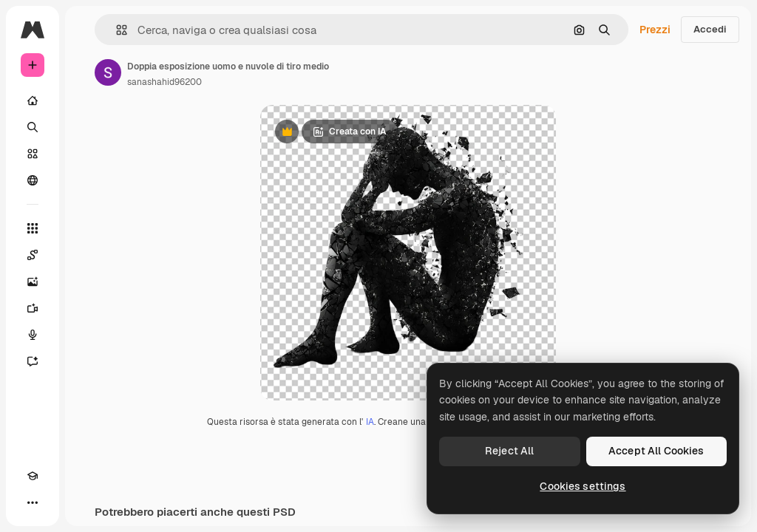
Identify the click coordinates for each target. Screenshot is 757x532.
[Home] (33, 100)
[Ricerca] (33, 127)
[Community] (33, 180)
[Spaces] (33, 255)
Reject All (509, 451)
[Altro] (33, 502)
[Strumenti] (33, 228)
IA (370, 422)
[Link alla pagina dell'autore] (108, 72)
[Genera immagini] (33, 282)
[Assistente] (33, 361)
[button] (116, 30)
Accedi (710, 29)
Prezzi (655, 30)
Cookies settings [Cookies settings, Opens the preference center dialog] (583, 486)
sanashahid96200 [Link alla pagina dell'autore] (164, 82)
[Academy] (33, 476)
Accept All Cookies (656, 451)
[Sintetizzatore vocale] (33, 335)
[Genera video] (33, 308)
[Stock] (33, 154)
